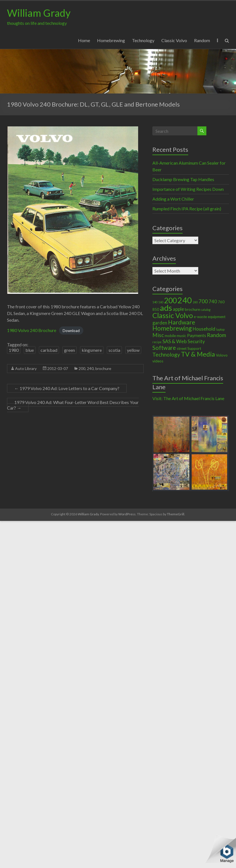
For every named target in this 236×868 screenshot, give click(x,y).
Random (202, 40)
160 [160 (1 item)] (161, 302)
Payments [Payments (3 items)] (197, 335)
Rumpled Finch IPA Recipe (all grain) (187, 209)
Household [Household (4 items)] (204, 329)
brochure (103, 368)
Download (71, 331)
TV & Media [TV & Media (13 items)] (198, 354)
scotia (114, 350)
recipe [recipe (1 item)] (157, 342)
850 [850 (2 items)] (156, 309)
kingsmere (92, 350)
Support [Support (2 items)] (194, 348)
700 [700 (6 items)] (203, 301)
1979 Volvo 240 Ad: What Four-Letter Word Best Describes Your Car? (73, 405)
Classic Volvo (174, 40)
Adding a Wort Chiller (173, 199)
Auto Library (26, 368)
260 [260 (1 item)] (195, 302)
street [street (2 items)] (182, 348)
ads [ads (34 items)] (166, 308)
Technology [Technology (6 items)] (166, 354)
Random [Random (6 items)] (216, 335)
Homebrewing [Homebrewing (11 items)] (172, 328)
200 (82, 368)
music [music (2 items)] (181, 336)
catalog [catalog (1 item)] (206, 310)
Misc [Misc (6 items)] (158, 335)
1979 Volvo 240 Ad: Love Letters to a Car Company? (67, 388)
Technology (143, 40)
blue (30, 350)
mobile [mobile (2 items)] (170, 336)
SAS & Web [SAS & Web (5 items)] (175, 341)
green (69, 350)
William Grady (39, 13)
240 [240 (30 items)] (185, 300)
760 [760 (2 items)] (221, 302)
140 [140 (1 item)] (155, 302)
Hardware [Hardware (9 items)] (182, 322)
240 (90, 368)
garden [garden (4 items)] (160, 323)
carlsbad (49, 350)
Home (84, 40)
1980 (14, 350)
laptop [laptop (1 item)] (220, 329)
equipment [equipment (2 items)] (217, 317)
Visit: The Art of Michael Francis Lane (188, 398)
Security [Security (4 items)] (196, 342)
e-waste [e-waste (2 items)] (200, 317)
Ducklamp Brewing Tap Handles (183, 179)
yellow (133, 350)
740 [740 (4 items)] (213, 302)
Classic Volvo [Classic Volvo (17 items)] (173, 315)
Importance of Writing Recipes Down (188, 189)
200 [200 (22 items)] (170, 300)
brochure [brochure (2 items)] (192, 309)
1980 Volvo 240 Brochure (32, 330)
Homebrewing (111, 40)
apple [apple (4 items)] (178, 309)
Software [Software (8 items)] (164, 348)
